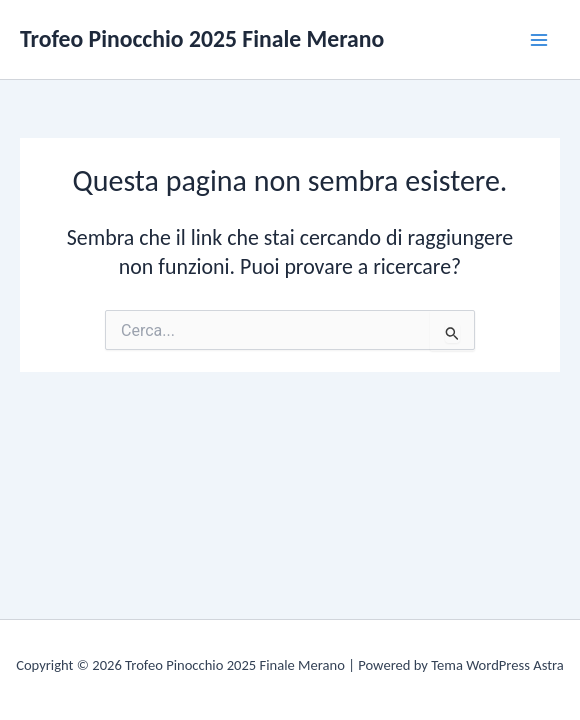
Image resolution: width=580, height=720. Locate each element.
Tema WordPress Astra (497, 665)
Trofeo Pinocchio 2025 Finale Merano (202, 38)
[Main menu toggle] (539, 40)
